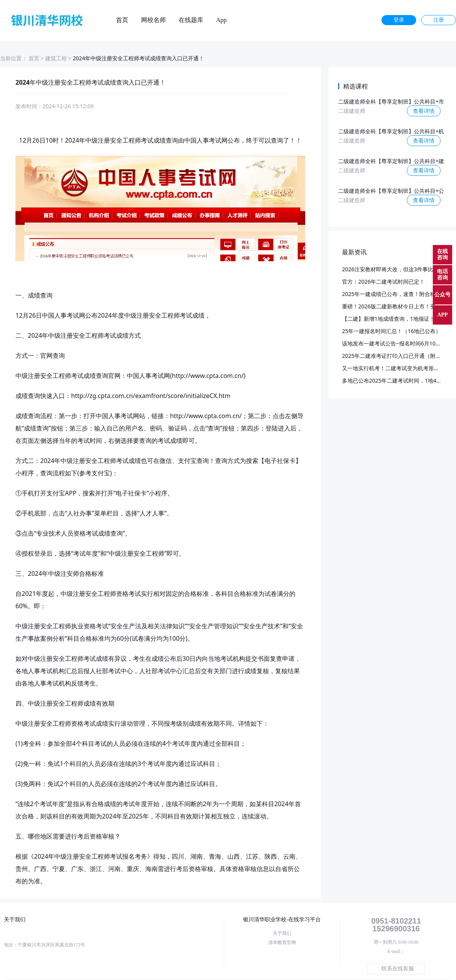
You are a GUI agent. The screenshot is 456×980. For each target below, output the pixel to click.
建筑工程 (56, 58)
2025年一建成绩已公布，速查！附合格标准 (394, 294)
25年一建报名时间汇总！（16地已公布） (391, 331)
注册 (439, 20)
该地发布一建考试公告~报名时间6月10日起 (394, 343)
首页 (122, 20)
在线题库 (191, 20)
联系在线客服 (398, 969)
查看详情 (424, 111)
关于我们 (282, 933)
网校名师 (153, 20)
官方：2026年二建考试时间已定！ (383, 282)
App (221, 20)
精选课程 (356, 86)
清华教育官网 (282, 943)
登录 (399, 20)
